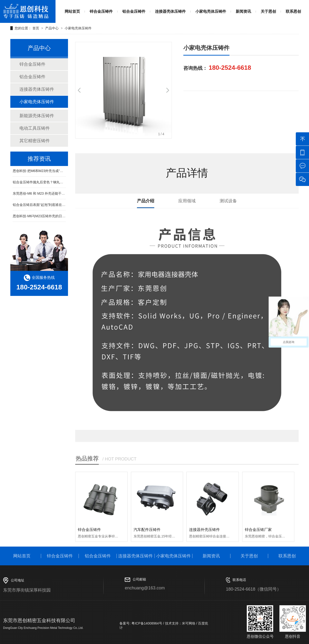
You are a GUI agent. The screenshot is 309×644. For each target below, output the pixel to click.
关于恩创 (268, 11)
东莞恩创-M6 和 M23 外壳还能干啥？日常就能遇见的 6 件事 (58, 194)
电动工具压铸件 (35, 128)
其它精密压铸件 (35, 141)
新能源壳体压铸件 (37, 116)
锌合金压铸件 (101, 11)
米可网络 (189, 623)
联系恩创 (293, 11)
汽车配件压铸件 (147, 530)
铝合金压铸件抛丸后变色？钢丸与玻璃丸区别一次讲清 (53, 183)
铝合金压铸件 (134, 11)
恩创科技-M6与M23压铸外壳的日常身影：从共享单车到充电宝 (59, 217)
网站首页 (72, 11)
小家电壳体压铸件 (211, 11)
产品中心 (52, 28)
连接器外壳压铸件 (204, 530)
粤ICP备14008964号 (146, 623)
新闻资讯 (243, 11)
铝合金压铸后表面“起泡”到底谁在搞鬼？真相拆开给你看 (54, 205)
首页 (36, 28)
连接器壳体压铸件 (170, 11)
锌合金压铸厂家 (258, 530)
